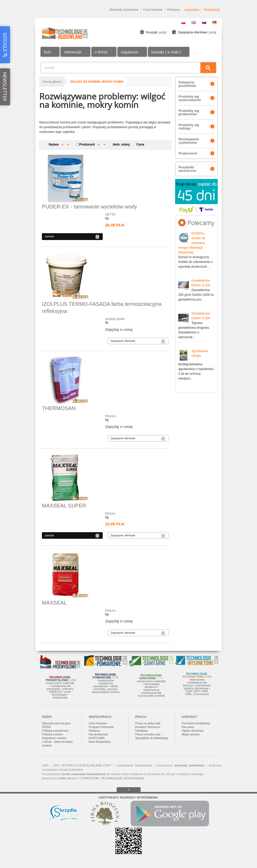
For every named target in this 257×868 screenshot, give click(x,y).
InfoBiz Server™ (68, 778)
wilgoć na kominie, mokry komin (97, 82)
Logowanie (192, 10)
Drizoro (110, 416)
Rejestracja (212, 10)
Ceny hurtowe (153, 10)
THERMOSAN (59, 408)
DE (214, 23)
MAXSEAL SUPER (64, 506)
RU (204, 23)
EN (194, 23)
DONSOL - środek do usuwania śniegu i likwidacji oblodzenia (192, 243)
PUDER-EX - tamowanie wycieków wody (89, 207)
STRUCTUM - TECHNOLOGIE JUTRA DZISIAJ (113, 778)
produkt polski (115, 319)
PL (183, 23)
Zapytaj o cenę (119, 329)
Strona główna (52, 82)
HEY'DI (110, 214)
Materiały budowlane (124, 10)
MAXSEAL (54, 603)
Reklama (173, 10)
